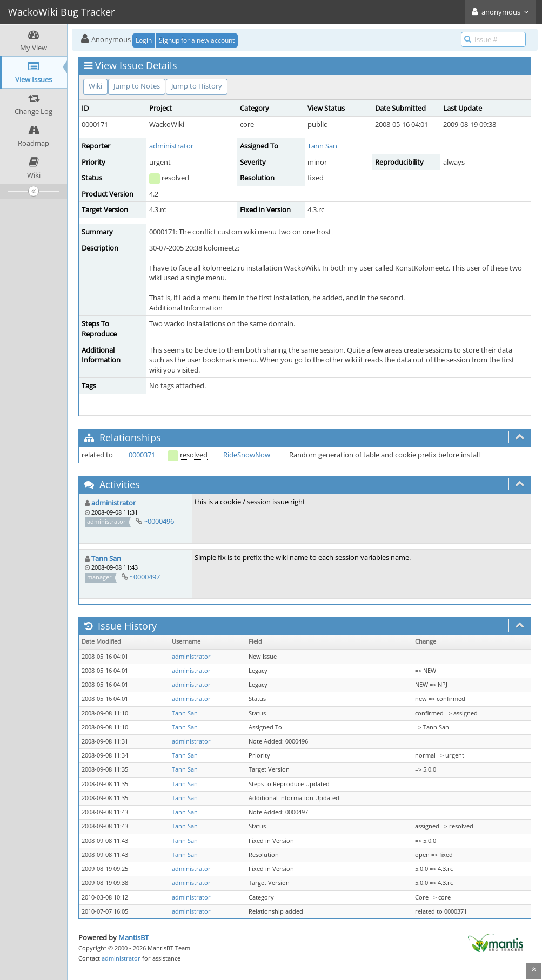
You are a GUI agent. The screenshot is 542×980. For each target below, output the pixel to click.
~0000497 (145, 577)
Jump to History (197, 86)
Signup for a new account (197, 40)
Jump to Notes (137, 86)
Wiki (95, 86)
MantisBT (133, 937)
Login (144, 40)
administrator (171, 146)
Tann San (322, 146)
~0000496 (159, 521)
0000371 (142, 455)
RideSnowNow (247, 455)
